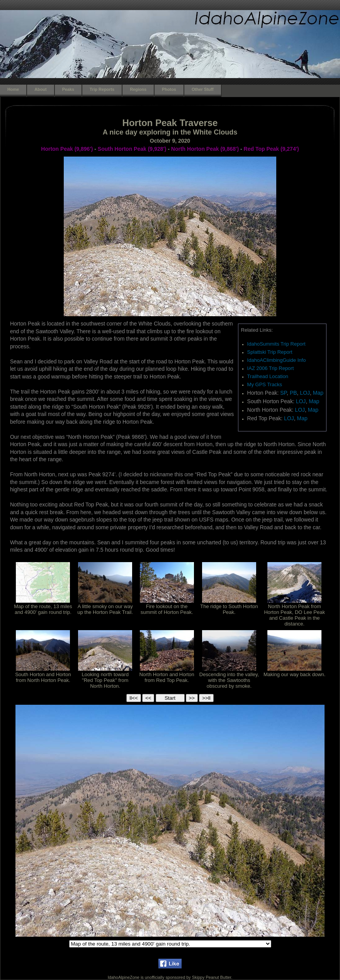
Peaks (68, 89)
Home (13, 89)
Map (318, 393)
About (40, 89)
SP (283, 393)
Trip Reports (102, 89)
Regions (138, 89)
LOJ (305, 393)
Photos (169, 89)
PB (293, 393)
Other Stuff (203, 89)
